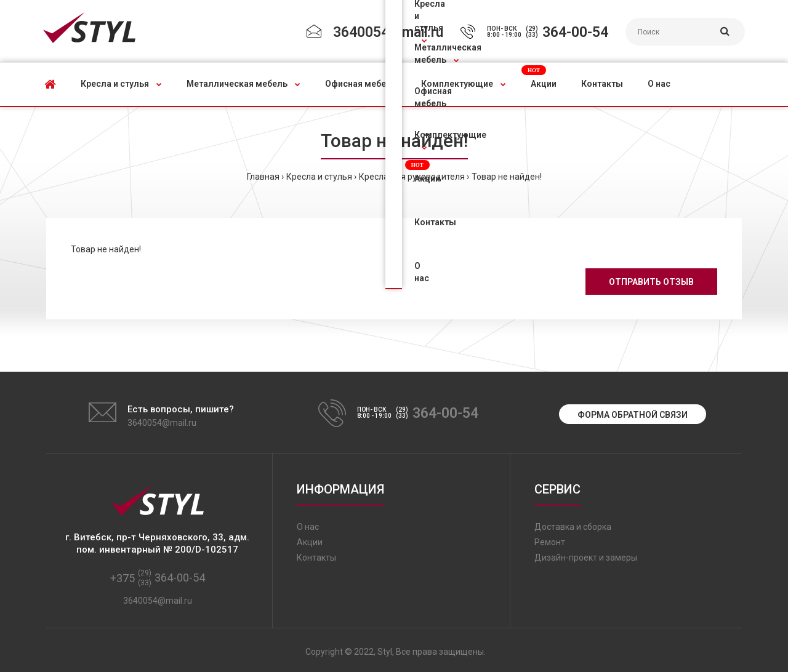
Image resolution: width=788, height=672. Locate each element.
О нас (308, 527)
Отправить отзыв (651, 282)
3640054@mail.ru (388, 32)
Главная (263, 177)
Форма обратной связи (633, 415)
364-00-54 (575, 32)
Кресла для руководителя (412, 177)
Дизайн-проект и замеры (586, 558)
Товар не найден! (507, 177)
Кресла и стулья (319, 177)
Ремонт (550, 542)
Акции (310, 542)
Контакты (316, 558)
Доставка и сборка (573, 527)
